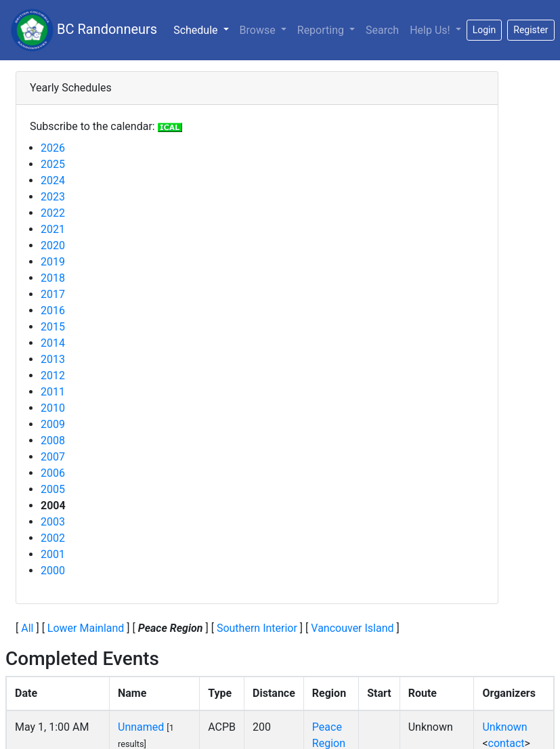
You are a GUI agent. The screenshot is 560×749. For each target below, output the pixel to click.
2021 (53, 229)
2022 (53, 213)
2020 (53, 245)
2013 (53, 359)
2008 (53, 441)
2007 (53, 457)
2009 (53, 424)
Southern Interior (257, 628)
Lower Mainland (86, 628)
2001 (53, 554)
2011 (53, 392)
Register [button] (531, 30)
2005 (53, 489)
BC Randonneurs (84, 30)
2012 (53, 376)
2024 (53, 180)
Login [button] (484, 30)
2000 (53, 571)
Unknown (504, 727)
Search (382, 30)
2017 (53, 294)
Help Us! (431, 30)
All (27, 628)
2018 (53, 278)
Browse (259, 30)
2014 (53, 343)
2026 (53, 148)
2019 (53, 262)
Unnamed (141, 727)
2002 (53, 538)
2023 (53, 197)
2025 (53, 164)
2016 (53, 311)
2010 (53, 408)
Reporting (322, 30)
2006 (53, 473)
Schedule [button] (203, 29)
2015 (53, 327)
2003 (53, 522)
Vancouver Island (352, 628)
